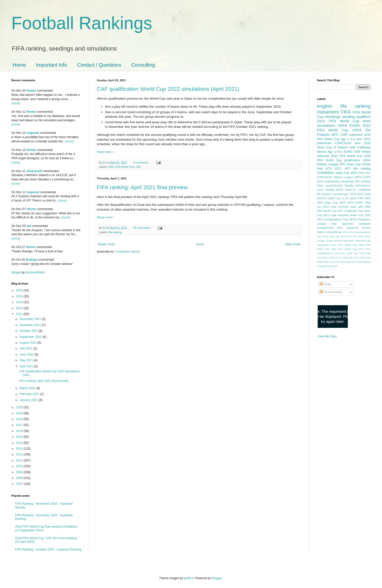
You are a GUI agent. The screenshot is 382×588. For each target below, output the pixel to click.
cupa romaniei (340, 207)
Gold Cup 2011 (331, 262)
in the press (349, 198)
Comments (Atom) (127, 252)
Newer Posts (107, 244)
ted (29, 226)
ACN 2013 (357, 194)
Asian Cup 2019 (346, 173)
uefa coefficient (360, 147)
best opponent (342, 224)
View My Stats (327, 336)
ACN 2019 (359, 258)
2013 (20, 449)
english (325, 106)
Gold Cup (334, 198)
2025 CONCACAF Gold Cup (338, 258)
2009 (20, 472)
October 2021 (29, 331)
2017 (20, 425)
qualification (352, 160)
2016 (20, 431)
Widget (16, 272)
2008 (20, 478)
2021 (20, 314)
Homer (31, 91)
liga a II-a (348, 139)
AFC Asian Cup (350, 164)
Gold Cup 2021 (348, 262)
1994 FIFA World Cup (344, 245)
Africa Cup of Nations (332, 147)
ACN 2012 (333, 169)
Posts (325, 284)
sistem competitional (329, 232)
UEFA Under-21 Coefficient (353, 190)
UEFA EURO (349, 126)
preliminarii (324, 143)
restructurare (363, 185)
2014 (20, 443)
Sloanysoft (34, 171)
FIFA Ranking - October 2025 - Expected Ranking (48, 550)
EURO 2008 (352, 152)
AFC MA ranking (358, 169)
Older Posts (293, 244)
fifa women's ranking (330, 194)
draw (367, 121)
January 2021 (29, 400)
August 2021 (29, 343)
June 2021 (27, 355)
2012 (20, 454)
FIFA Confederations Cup (332, 219)
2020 (20, 407)
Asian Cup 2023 (361, 215)
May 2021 (27, 360)
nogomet (33, 133)
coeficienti (356, 135)
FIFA (361, 198)
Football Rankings (82, 23)
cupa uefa (356, 207)
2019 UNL (364, 173)
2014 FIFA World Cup (338, 121)
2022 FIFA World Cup (121, 167)
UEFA (357, 130)
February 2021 (30, 394)
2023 (20, 302)
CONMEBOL (326, 173)
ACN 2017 (346, 236)
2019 (20, 413)
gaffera (189, 578)
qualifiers (363, 117)
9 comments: (141, 163)
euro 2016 (363, 143)
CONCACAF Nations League (335, 177)
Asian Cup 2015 (335, 203)
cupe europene (340, 215)
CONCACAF (343, 143)
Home (19, 65)
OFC (357, 181)
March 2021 (28, 388)
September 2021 (31, 337)
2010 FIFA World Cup (344, 128)
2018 (20, 419)
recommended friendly (340, 185)
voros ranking (326, 190)
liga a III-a (335, 152)
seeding (348, 117)
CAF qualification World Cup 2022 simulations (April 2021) (168, 89)
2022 (20, 308)
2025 (20, 290)
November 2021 (31, 325)
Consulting (143, 65)
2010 (20, 466)
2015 (20, 437)
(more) (16, 103)
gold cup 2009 (329, 266)
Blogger (217, 578)
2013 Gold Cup (331, 236)
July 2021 (27, 348)
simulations (326, 126)
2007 (20, 484)
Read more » (105, 152)
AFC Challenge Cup (350, 211)
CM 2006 (358, 236)
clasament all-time (359, 228)
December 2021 (31, 319)
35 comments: (142, 228)
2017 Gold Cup (349, 253)
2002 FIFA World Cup (344, 249)
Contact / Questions (99, 65)
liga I (346, 194)
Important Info (51, 65)
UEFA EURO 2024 (359, 203)
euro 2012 (364, 139)
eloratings (333, 117)
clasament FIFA (334, 112)
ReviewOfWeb (35, 272)
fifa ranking (115, 232)
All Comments (331, 292)
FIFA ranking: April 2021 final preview (142, 187)
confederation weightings (339, 181)
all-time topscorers (344, 241)
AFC (335, 135)
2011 (20, 460)
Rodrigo (32, 260)
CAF (138, 167)
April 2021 (27, 366)
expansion (361, 241)
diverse (322, 152)
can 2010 (323, 207)
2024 (20, 296)
